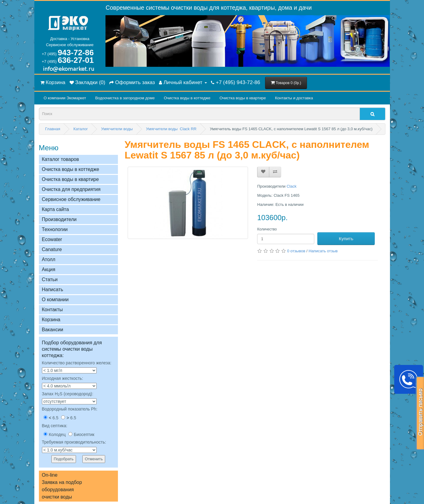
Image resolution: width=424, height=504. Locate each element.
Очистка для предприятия (71, 189)
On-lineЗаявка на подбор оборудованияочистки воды (62, 486)
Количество (267, 229)
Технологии (55, 229)
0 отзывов (296, 251)
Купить (346, 238)
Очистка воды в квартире (243, 98)
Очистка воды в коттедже (187, 98)
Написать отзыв (323, 251)
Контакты (52, 310)
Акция (49, 269)
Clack (292, 186)
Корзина (51, 320)
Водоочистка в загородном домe (125, 98)
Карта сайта (55, 209)
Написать (53, 289)
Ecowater (52, 239)
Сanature (52, 249)
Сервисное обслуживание (71, 199)
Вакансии (53, 330)
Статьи (50, 279)
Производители (59, 219)
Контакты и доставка (294, 98)
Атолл (49, 259)
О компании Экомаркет (65, 98)
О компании (55, 300)
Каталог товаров (60, 159)
